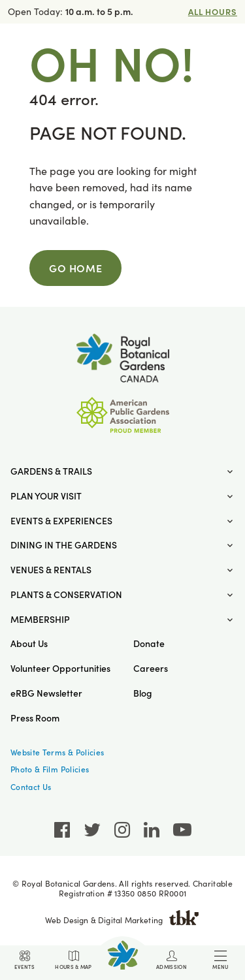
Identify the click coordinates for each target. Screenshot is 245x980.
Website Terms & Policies (57, 752)
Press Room (35, 718)
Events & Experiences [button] (61, 521)
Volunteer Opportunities (60, 668)
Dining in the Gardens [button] (64, 545)
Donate (149, 643)
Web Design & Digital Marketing (122, 920)
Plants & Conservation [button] (66, 594)
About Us (29, 643)
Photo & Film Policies (50, 769)
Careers (151, 668)
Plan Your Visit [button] (46, 496)
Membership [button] (40, 619)
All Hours (213, 11)
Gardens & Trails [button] (51, 471)
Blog (143, 693)
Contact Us (31, 787)
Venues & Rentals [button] (51, 570)
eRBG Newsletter (46, 693)
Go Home (75, 268)
